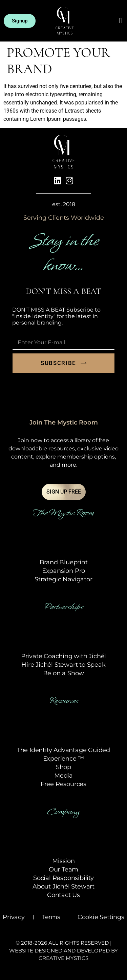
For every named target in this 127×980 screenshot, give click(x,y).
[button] (120, 21)
